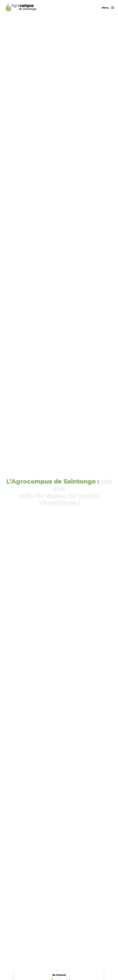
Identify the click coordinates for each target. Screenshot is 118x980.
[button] (108, 8)
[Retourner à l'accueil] (21, 8)
